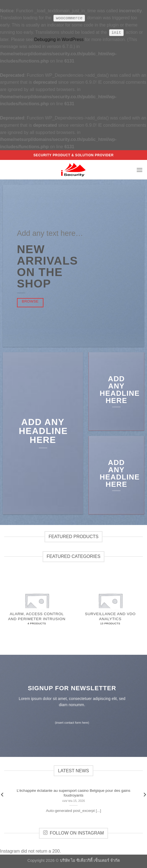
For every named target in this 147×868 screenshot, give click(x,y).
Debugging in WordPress (59, 39)
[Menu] (139, 170)
